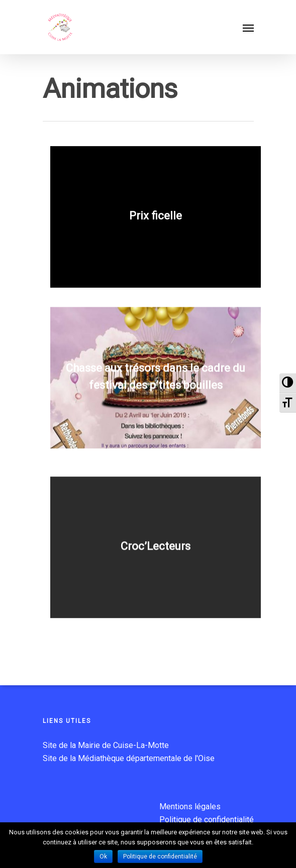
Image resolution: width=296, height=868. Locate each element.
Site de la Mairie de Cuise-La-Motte (106, 745)
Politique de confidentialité (207, 820)
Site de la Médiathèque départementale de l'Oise (129, 758)
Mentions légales (190, 807)
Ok (103, 856)
